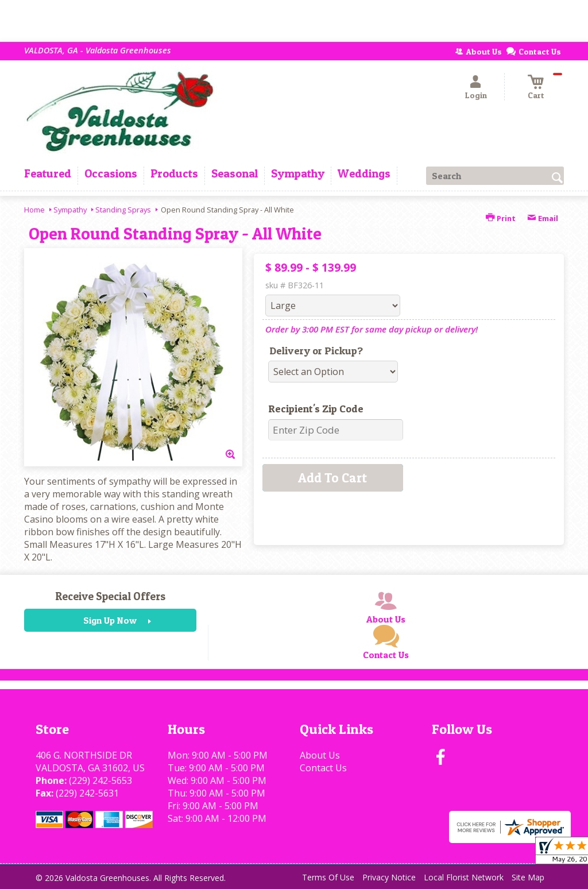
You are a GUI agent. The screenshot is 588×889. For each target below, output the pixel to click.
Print (501, 218)
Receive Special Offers (110, 596)
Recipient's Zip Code (316, 409)
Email (543, 218)
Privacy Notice (389, 877)
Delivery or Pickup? (316, 351)
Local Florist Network (464, 877)
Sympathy (70, 210)
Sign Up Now (110, 620)
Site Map (528, 877)
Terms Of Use (328, 877)
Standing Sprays (123, 210)
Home (34, 210)
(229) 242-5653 (100, 780)
